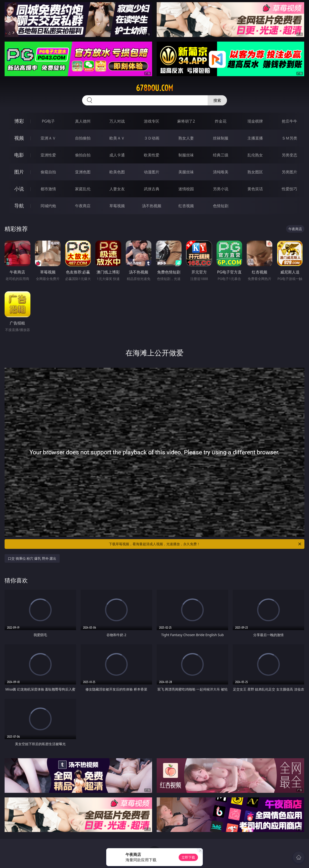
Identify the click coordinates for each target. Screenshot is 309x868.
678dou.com (154, 88)
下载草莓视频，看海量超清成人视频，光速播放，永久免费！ (205, 544)
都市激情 (48, 189)
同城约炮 (48, 206)
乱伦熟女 (255, 155)
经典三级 (221, 155)
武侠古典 (152, 189)
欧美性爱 (152, 155)
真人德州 (83, 121)
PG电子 (48, 121)
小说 (19, 189)
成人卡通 (117, 155)
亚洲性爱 (48, 155)
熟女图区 (255, 172)
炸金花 (221, 121)
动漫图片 (152, 172)
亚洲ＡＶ (48, 138)
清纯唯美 (221, 172)
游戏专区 (152, 121)
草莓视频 (117, 206)
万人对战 (117, 121)
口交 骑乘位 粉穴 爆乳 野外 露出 (32, 558)
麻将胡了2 (186, 121)
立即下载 (188, 857)
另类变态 (289, 155)
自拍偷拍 (83, 138)
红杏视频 (186, 206)
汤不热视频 (152, 206)
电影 (19, 155)
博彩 (19, 121)
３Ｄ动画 (152, 138)
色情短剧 (221, 206)
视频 (19, 138)
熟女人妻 (186, 138)
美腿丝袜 (186, 172)
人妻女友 (117, 189)
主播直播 (255, 138)
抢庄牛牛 (289, 121)
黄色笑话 (255, 189)
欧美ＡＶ (117, 138)
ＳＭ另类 (289, 138)
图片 (19, 172)
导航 (19, 206)
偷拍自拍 (83, 155)
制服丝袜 (186, 155)
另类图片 (289, 172)
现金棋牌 (255, 121)
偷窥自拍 (48, 172)
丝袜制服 (221, 138)
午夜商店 (83, 206)
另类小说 (221, 189)
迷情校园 (186, 189)
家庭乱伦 (83, 189)
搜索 (217, 100)
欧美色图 (117, 172)
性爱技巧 (289, 189)
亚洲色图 (83, 172)
